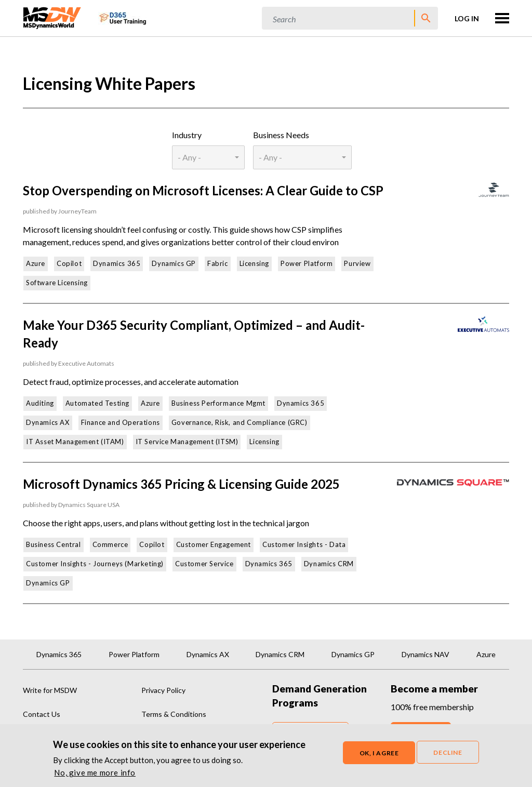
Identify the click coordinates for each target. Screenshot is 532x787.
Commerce (110, 544)
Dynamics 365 (117, 263)
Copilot (69, 263)
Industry (187, 135)
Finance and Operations (121, 422)
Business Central (54, 544)
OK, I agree (379, 753)
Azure (36, 263)
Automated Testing (97, 403)
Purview (357, 263)
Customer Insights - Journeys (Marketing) (95, 564)
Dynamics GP (174, 263)
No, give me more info (95, 773)
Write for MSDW (50, 690)
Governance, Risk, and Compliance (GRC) (240, 422)
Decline (448, 753)
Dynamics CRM (329, 564)
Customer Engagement (214, 544)
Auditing (40, 403)
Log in (467, 18)
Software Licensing (57, 283)
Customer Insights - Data (304, 544)
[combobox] (208, 157)
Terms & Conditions (174, 714)
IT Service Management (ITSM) (187, 442)
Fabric (218, 263)
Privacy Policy (163, 690)
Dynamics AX (48, 422)
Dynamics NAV (425, 654)
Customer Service (204, 564)
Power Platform (307, 263)
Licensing (254, 263)
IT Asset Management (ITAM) (75, 442)
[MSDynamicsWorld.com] (52, 17)
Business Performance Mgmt (218, 403)
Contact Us (42, 714)
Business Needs (281, 135)
